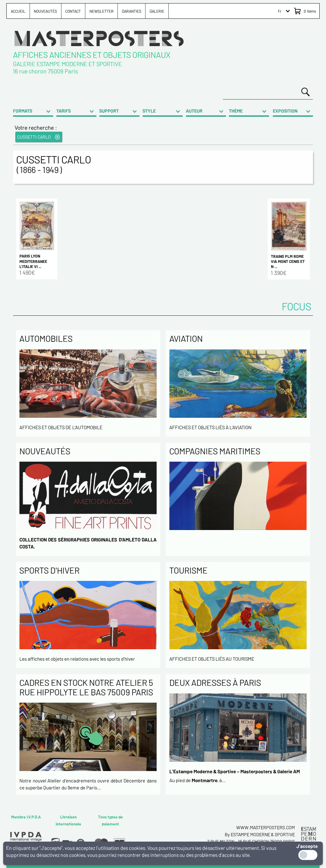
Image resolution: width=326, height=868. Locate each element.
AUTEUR (194, 111)
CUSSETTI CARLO (34, 137)
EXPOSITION (285, 111)
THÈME (236, 111)
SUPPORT (109, 111)
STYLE (149, 111)
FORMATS (23, 111)
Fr (280, 11)
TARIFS (64, 111)
